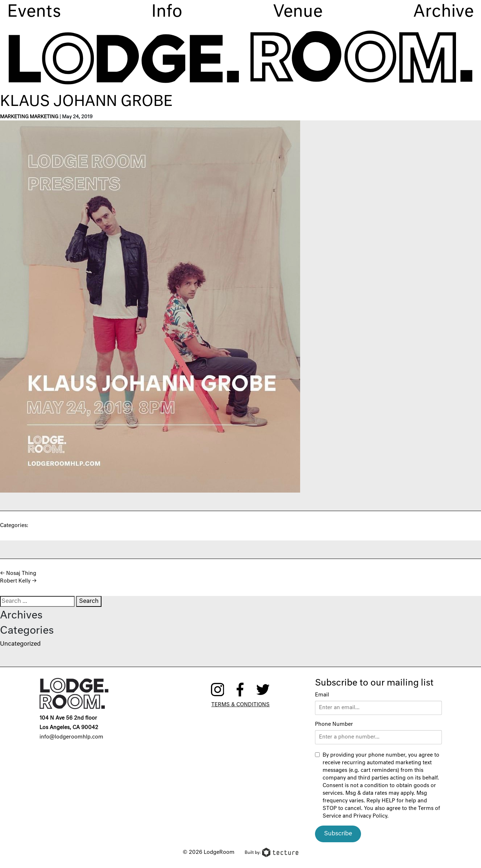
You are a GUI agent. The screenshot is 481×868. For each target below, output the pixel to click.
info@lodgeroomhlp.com (71, 737)
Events (34, 12)
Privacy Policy (370, 816)
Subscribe (338, 834)
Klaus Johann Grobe (86, 102)
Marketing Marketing (29, 117)
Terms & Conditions (240, 705)
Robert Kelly (18, 581)
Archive (443, 12)
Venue (298, 12)
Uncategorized (20, 644)
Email (322, 695)
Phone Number (334, 724)
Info (167, 12)
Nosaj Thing (18, 573)
